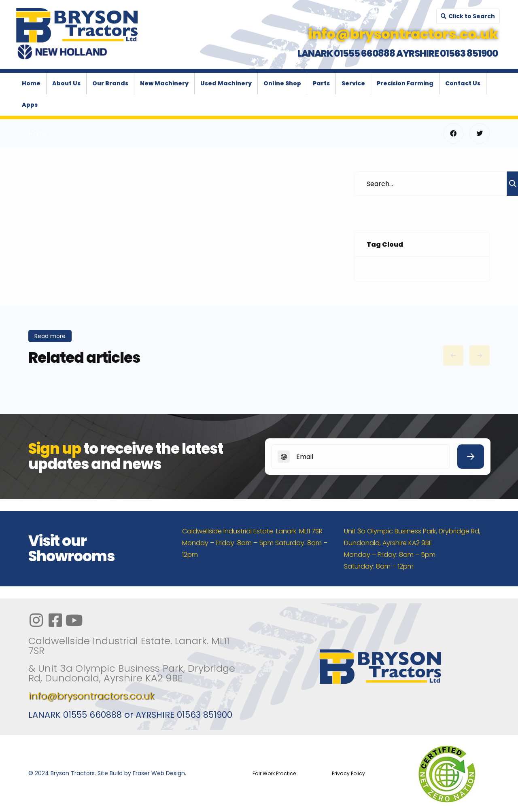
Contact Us (463, 83)
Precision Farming (405, 83)
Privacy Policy (348, 773)
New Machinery (164, 83)
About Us (66, 83)
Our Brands (110, 83)
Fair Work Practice (274, 773)
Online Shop (282, 83)
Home (31, 83)
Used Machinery (226, 83)
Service (353, 83)
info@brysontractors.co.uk (91, 696)
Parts (321, 83)
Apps (30, 105)
